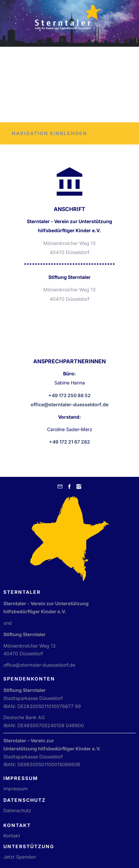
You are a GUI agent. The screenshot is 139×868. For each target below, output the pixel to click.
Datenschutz (17, 810)
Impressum (15, 789)
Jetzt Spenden (20, 857)
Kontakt (12, 836)
